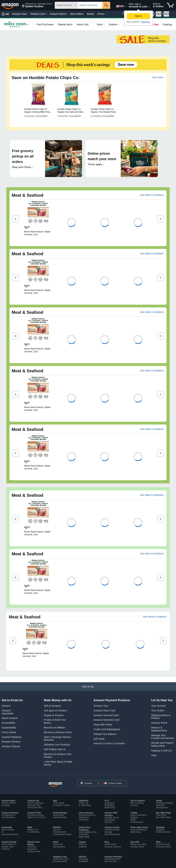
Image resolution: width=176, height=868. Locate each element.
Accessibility (8, 723)
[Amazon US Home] (55, 785)
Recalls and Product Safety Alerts (162, 744)
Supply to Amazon (54, 715)
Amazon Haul (20, 14)
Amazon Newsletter (8, 712)
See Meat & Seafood (151, 195)
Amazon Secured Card (106, 715)
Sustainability (9, 728)
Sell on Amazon (52, 706)
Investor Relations (12, 737)
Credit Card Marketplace (107, 729)
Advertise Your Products (57, 745)
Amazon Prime (159, 723)
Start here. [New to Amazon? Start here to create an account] (146, 22)
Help (154, 755)
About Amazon (10, 718)
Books (91, 14)
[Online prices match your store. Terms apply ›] (122, 159)
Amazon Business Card (106, 720)
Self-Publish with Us (55, 749)
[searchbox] (90, 5)
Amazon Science (11, 746)
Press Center (9, 732)
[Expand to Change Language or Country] (125, 7)
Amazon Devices (11, 742)
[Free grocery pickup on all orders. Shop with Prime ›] (46, 159)
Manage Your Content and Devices (163, 737)
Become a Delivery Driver (58, 732)
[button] (37, 5)
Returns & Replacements (159, 729)
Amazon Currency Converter (109, 743)
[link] (15, 24)
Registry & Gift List (161, 751)
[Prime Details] (105, 14)
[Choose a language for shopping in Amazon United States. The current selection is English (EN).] (119, 5)
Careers (6, 706)
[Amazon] (10, 5)
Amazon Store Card (104, 711)
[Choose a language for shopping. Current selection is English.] (87, 783)
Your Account (158, 706)
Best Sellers (77, 14)
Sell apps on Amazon (55, 711)
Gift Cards (99, 739)
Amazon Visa (101, 706)
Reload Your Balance (105, 734)
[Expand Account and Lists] (149, 7)
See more (157, 77)
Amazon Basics (58, 14)
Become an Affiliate (54, 728)
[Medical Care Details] (46, 14)
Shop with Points (103, 725)
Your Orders (158, 711)
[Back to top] (88, 690)
